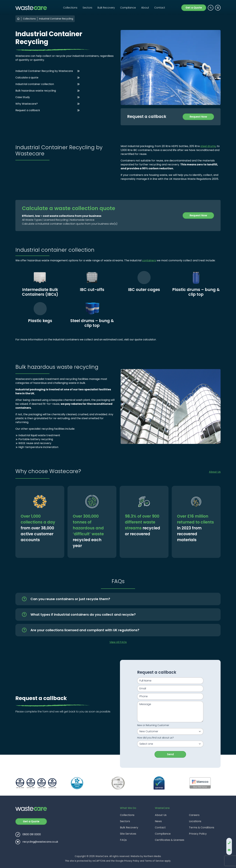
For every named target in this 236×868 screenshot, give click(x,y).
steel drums (208, 146)
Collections (70, 8)
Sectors (87, 8)
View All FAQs (118, 642)
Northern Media (152, 856)
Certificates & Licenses (170, 840)
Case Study (23, 97)
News (158, 821)
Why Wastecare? (27, 104)
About (145, 8)
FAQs (123, 840)
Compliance (128, 8)
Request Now (198, 117)
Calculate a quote (27, 78)
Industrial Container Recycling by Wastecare (44, 71)
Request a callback (28, 110)
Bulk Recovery (106, 8)
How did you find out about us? (155, 738)
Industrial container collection (35, 84)
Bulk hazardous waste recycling (36, 91)
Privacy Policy (198, 834)
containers (149, 260)
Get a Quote (194, 8)
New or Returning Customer (153, 725)
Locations (195, 821)
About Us (215, 472)
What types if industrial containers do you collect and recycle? (83, 615)
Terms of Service (154, 861)
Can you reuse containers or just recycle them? (70, 599)
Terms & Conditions (202, 827)
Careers (194, 815)
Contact (160, 8)
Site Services (128, 834)
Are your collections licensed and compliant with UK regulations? (85, 630)
